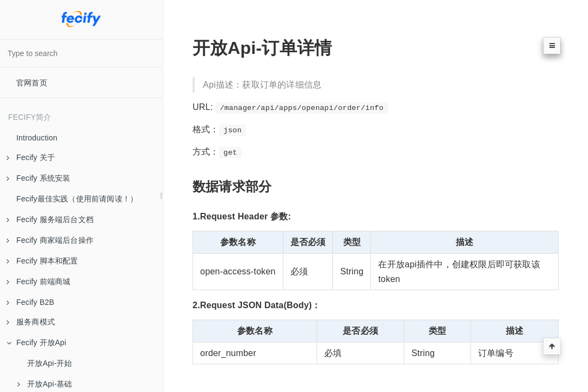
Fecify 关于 (31, 157)
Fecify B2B (30, 302)
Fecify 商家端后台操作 (50, 240)
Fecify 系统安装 (38, 178)
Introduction (37, 138)
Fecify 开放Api (36, 342)
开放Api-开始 (50, 363)
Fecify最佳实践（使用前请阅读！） (77, 199)
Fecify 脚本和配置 (42, 261)
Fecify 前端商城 (38, 281)
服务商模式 (31, 322)
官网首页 (32, 83)
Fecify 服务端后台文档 (50, 219)
